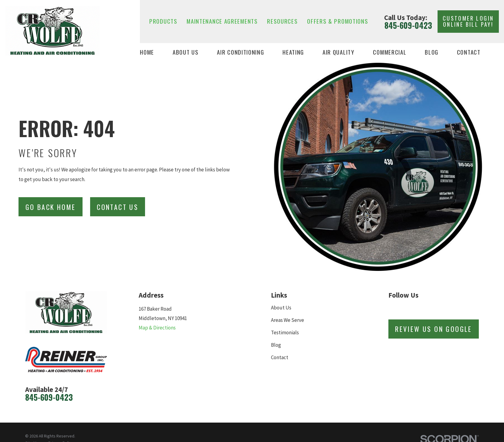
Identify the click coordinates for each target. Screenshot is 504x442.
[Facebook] (407, 308)
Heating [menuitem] (293, 52)
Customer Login (468, 21)
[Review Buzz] (392, 308)
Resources (282, 21)
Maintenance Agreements (222, 21)
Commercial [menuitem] (390, 52)
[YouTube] (452, 308)
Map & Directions (157, 328)
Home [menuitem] (147, 52)
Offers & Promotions (338, 21)
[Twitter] (422, 308)
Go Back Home (51, 207)
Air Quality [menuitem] (339, 52)
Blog (276, 345)
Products (163, 21)
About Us (281, 308)
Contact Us (118, 207)
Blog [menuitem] (432, 52)
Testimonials (285, 332)
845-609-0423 (408, 25)
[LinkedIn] (437, 308)
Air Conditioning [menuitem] (240, 52)
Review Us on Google (434, 329)
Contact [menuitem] (469, 52)
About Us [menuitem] (186, 52)
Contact (280, 357)
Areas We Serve (288, 320)
